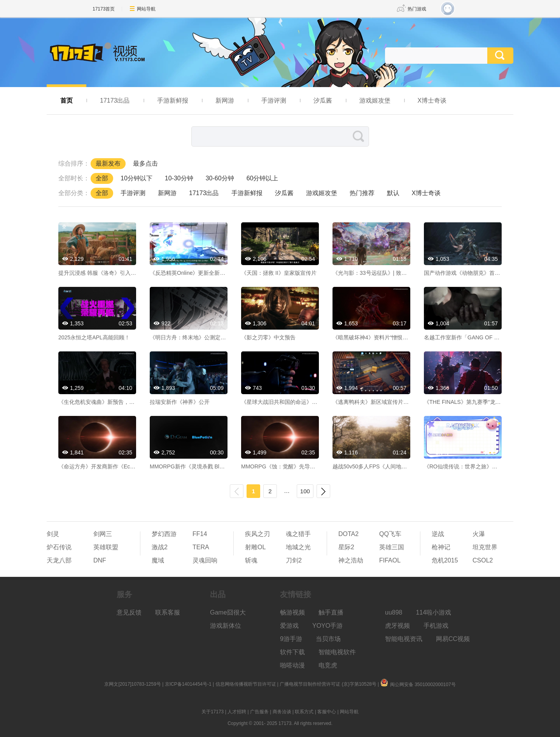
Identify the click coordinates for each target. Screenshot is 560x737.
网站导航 (146, 9)
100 (305, 491)
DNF (100, 560)
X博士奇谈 (432, 100)
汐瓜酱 (323, 100)
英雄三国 (392, 547)
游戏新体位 (226, 626)
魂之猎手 (298, 534)
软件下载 (292, 652)
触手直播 (331, 612)
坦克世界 (485, 547)
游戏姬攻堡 (375, 100)
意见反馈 (129, 612)
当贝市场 (328, 639)
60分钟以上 (262, 178)
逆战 (438, 534)
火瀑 (479, 534)
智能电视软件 (337, 652)
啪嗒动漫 (292, 665)
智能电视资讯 (404, 639)
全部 (102, 178)
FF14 (200, 534)
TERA (201, 547)
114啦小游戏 (434, 612)
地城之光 (298, 547)
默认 (393, 193)
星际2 (346, 547)
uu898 (394, 612)
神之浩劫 (351, 560)
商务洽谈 (282, 712)
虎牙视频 (397, 626)
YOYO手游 (327, 626)
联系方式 (304, 712)
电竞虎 (328, 665)
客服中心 (327, 712)
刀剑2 (294, 560)
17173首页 (104, 9)
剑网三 (103, 534)
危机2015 (445, 560)
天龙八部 (59, 560)
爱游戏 (289, 626)
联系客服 (168, 612)
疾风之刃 (257, 534)
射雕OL (255, 547)
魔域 (158, 560)
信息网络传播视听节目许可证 (246, 684)
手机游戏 (436, 626)
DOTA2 (348, 534)
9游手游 (291, 639)
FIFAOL (390, 560)
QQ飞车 (390, 534)
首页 (66, 100)
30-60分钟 (220, 178)
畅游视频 (292, 612)
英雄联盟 (106, 547)
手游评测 (274, 100)
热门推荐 (362, 193)
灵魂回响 (205, 560)
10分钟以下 (136, 178)
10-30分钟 (179, 178)
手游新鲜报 (173, 100)
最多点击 (145, 163)
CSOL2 (483, 560)
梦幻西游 (164, 534)
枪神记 (441, 547)
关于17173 (213, 712)
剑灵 (53, 534)
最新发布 (108, 163)
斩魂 (251, 560)
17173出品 (115, 100)
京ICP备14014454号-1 (188, 684)
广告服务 (259, 712)
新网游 (225, 100)
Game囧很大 (228, 612)
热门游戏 (417, 9)
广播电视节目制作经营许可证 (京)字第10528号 (328, 684)
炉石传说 (59, 547)
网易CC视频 (453, 639)
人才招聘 (237, 712)
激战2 (160, 547)
